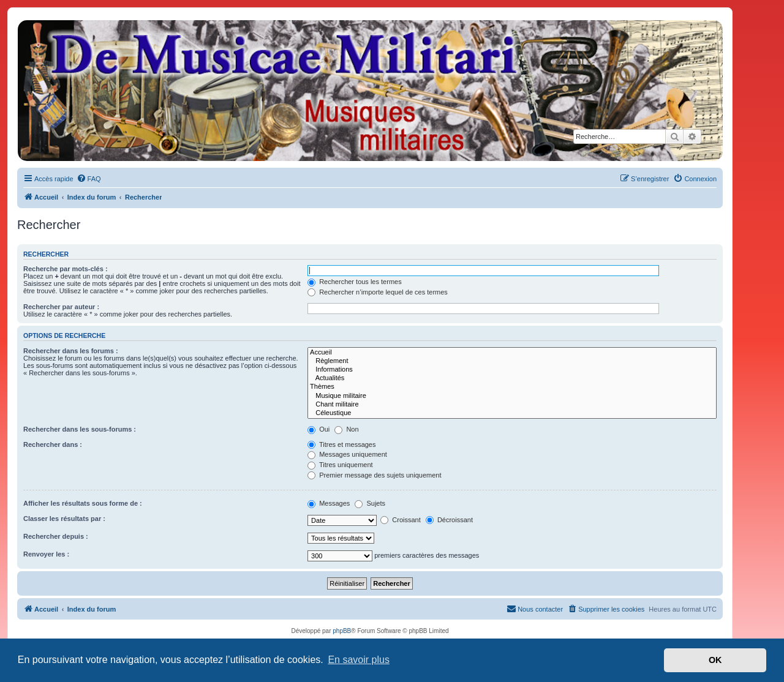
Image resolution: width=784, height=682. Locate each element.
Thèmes (512, 387)
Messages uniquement (347, 454)
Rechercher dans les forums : (71, 351)
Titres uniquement (340, 465)
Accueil (512, 353)
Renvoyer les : (46, 554)
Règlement (512, 361)
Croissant (401, 520)
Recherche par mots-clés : (66, 269)
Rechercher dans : (53, 444)
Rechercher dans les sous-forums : (80, 429)
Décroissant (449, 520)
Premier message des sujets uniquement (374, 475)
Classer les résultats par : (64, 519)
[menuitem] (89, 179)
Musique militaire (512, 396)
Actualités (512, 378)
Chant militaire (512, 405)
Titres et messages (341, 444)
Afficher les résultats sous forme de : (83, 503)
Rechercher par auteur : (61, 307)
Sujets (370, 503)
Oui (318, 429)
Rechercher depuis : (56, 536)
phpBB (342, 631)
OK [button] (715, 660)
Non (346, 429)
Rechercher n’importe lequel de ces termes (378, 292)
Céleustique (512, 413)
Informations (512, 370)
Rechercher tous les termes (355, 282)
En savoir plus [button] (359, 660)
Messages (329, 503)
